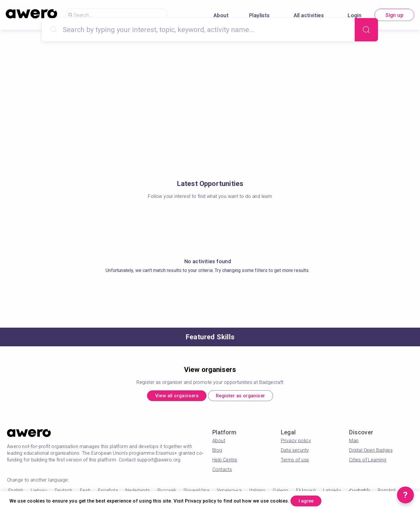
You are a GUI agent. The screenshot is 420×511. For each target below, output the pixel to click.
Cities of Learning (368, 461)
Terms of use (295, 461)
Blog (217, 452)
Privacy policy (296, 442)
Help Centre (225, 461)
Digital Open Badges (371, 452)
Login (355, 15)
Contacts (222, 471)
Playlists (259, 15)
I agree (309, 500)
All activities (309, 15)
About (221, 15)
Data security (295, 452)
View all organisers (172, 397)
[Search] (366, 30)
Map (354, 442)
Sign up (394, 15)
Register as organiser (245, 397)
